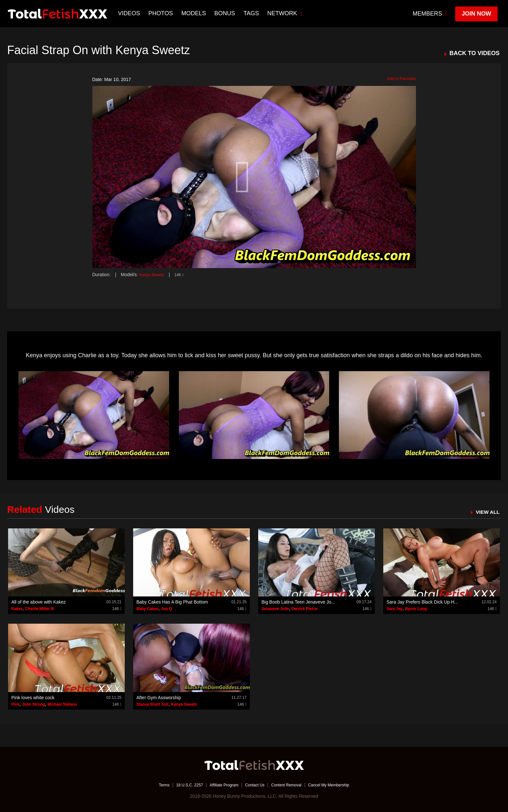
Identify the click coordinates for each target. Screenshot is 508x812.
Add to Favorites (397, 80)
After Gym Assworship (159, 697)
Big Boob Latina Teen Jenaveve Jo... (298, 602)
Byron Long (416, 609)
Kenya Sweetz (154, 275)
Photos (162, 13)
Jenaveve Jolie (275, 609)
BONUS (225, 13)
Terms (152, 784)
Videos (130, 13)
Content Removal (290, 784)
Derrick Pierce (305, 609)
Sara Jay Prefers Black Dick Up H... (422, 602)
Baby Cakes (147, 609)
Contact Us (254, 784)
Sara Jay (394, 609)
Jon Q (167, 609)
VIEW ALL (486, 512)
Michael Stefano (62, 704)
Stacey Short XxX (152, 704)
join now (476, 14)
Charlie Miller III (39, 609)
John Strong (34, 704)
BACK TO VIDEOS (474, 53)
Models (194, 13)
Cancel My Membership (338, 784)
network (286, 13)
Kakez (17, 609)
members (430, 14)
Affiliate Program (219, 784)
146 (183, 275)
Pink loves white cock (33, 697)
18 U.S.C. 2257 (180, 784)
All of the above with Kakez (39, 602)
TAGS (252, 13)
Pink (15, 704)
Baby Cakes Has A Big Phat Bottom (172, 602)
